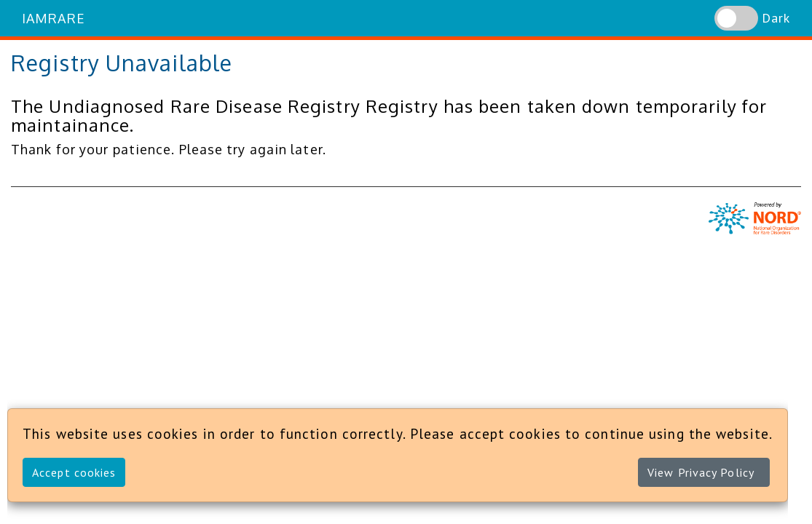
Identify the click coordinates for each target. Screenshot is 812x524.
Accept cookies (74, 472)
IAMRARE (54, 18)
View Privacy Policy (701, 472)
